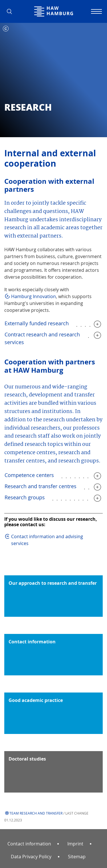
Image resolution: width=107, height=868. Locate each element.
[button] (11, 11)
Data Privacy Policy (31, 857)
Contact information (29, 844)
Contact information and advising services (47, 540)
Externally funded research (37, 323)
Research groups (25, 497)
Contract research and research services (42, 338)
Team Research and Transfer (36, 813)
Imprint (75, 844)
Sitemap (77, 857)
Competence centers (29, 475)
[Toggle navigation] (96, 11)
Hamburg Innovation (34, 296)
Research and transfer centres (41, 486)
